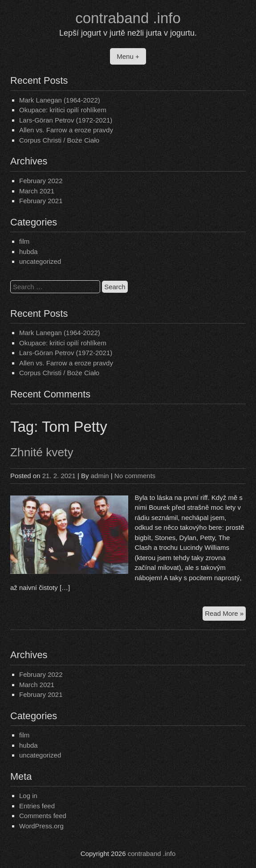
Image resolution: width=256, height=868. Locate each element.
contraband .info (128, 18)
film (24, 241)
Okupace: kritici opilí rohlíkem (63, 110)
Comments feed (43, 816)
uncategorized (40, 261)
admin (100, 476)
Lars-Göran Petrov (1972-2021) (66, 120)
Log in (28, 796)
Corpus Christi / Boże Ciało (59, 140)
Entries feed (37, 806)
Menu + (128, 56)
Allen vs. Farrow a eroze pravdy (66, 130)
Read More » (225, 615)
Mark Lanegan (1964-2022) (60, 100)
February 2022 (41, 181)
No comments (135, 476)
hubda (28, 252)
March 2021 (37, 191)
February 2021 (41, 201)
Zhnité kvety (42, 452)
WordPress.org (41, 826)
